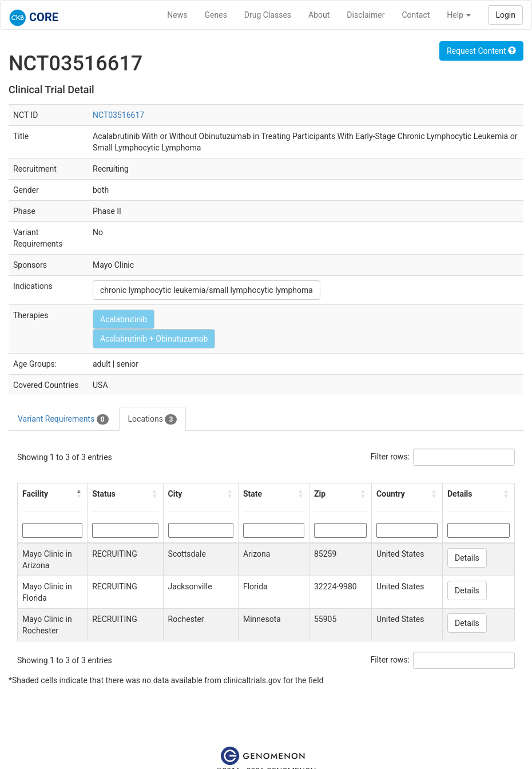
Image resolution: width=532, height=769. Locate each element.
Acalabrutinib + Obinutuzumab (154, 339)
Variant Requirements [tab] (63, 419)
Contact (416, 15)
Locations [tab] (153, 419)
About (319, 15)
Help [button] (459, 15)
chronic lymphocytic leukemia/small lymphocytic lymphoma (207, 290)
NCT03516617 (118, 115)
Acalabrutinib (124, 319)
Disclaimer (366, 15)
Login (505, 15)
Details (467, 558)
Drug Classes (268, 15)
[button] (79, 494)
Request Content (481, 51)
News (177, 15)
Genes (216, 15)
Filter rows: (390, 457)
